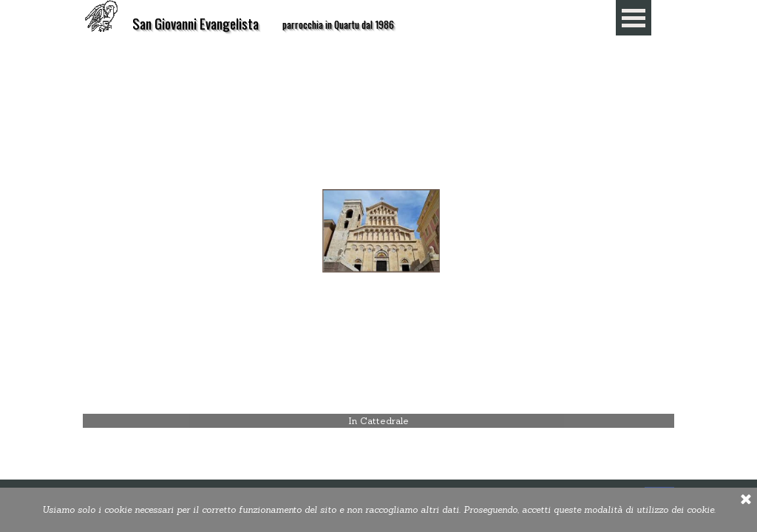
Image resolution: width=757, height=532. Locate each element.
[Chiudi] (746, 500)
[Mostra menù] (634, 18)
